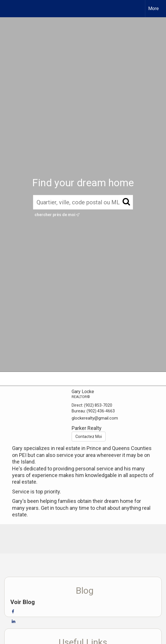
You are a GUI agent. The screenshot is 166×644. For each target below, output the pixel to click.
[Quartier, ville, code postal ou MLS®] (83, 202)
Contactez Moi (89, 437)
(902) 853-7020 (98, 405)
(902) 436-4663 (101, 411)
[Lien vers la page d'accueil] (9, 9)
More (153, 8)
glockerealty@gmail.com (95, 418)
